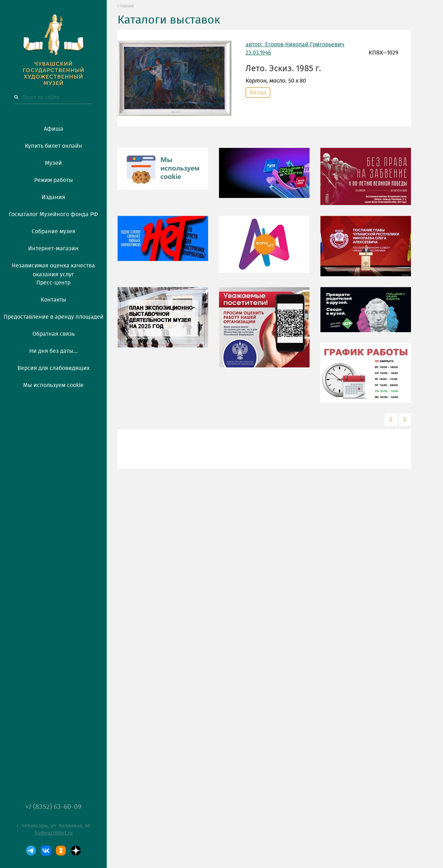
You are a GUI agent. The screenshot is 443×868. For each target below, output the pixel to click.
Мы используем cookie (53, 385)
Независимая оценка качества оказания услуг (53, 269)
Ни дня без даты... (53, 351)
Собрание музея (54, 231)
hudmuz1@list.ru (54, 833)
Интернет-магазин (53, 249)
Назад (258, 93)
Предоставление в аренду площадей (54, 317)
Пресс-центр (53, 283)
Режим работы (54, 180)
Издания (53, 197)
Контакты (53, 300)
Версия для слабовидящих (54, 368)
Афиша (54, 129)
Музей (53, 163)
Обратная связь (54, 334)
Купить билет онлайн (54, 146)
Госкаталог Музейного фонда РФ (53, 214)
